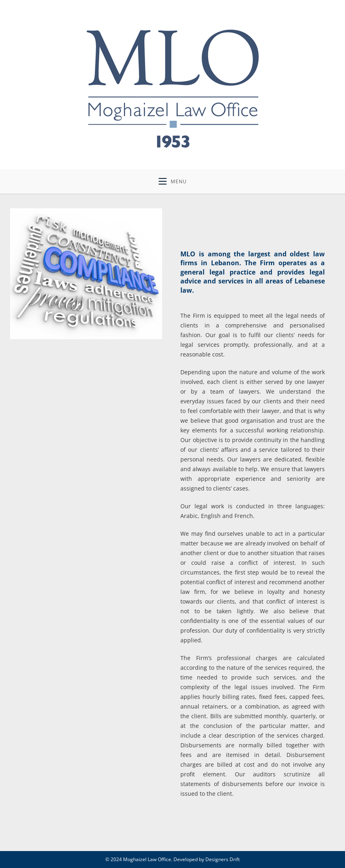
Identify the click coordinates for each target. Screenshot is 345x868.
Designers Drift (223, 859)
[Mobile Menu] (173, 182)
